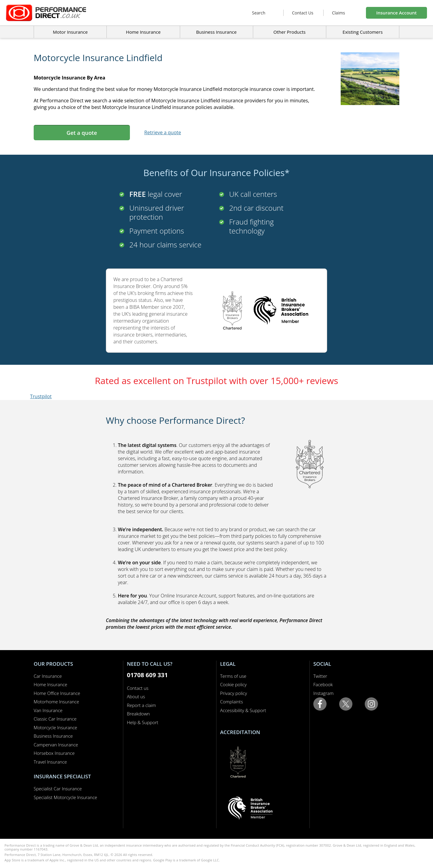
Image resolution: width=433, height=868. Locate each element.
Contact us (138, 688)
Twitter (320, 676)
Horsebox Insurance (54, 753)
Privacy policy (233, 693)
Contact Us (303, 13)
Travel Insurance (50, 762)
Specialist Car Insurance (58, 789)
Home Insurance (50, 684)
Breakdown (138, 714)
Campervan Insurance (56, 745)
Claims (338, 13)
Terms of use (233, 676)
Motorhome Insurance (56, 702)
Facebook (323, 684)
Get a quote (82, 133)
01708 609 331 (147, 675)
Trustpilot (41, 396)
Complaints (232, 702)
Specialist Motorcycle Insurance (65, 797)
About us (136, 696)
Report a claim (141, 705)
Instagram (323, 693)
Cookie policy (233, 684)
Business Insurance (216, 32)
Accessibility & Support (243, 710)
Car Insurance (48, 676)
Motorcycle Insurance (55, 727)
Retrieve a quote (163, 132)
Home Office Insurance (57, 693)
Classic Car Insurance (55, 719)
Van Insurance (48, 710)
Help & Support (143, 722)
